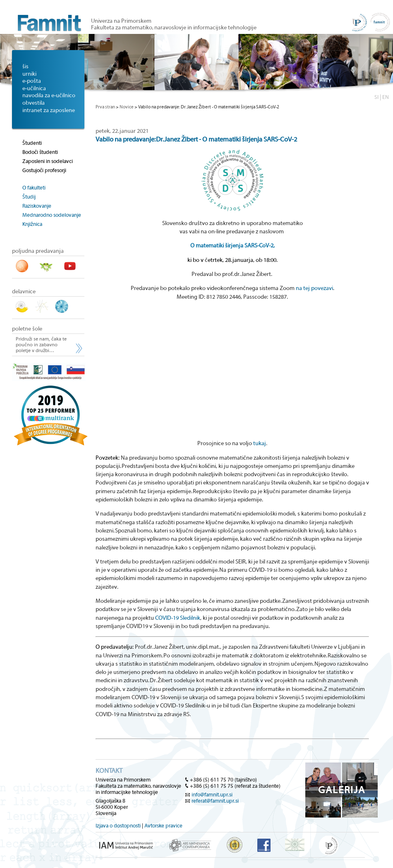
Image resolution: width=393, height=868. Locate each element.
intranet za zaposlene (49, 110)
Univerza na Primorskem (121, 21)
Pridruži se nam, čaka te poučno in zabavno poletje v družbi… (41, 345)
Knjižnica (32, 224)
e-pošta (32, 81)
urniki (29, 74)
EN (386, 97)
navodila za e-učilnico (49, 96)
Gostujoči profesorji (44, 170)
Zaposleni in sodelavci (48, 161)
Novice (127, 107)
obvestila (34, 103)
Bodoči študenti (40, 152)
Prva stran (105, 107)
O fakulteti (34, 188)
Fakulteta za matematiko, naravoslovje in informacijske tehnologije (174, 28)
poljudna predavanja (38, 251)
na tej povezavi (314, 288)
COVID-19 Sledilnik (178, 618)
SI (376, 97)
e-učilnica (34, 89)
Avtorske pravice (163, 826)
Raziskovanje (37, 206)
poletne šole (27, 329)
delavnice (24, 292)
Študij (29, 197)
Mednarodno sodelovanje (52, 215)
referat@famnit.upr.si (215, 801)
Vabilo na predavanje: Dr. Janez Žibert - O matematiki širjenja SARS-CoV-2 (196, 139)
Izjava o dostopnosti (118, 826)
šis (25, 67)
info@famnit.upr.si (212, 795)
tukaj (260, 444)
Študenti (32, 143)
